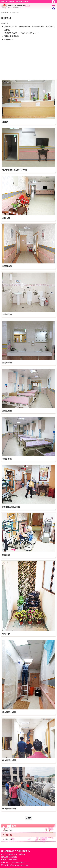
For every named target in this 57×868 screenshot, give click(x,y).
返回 (29, 818)
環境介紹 (9, 835)
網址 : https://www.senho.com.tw (15, 865)
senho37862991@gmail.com (18, 862)
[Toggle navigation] (53, 6)
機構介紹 (9, 830)
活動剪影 (9, 839)
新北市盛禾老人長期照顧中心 (23, 6)
